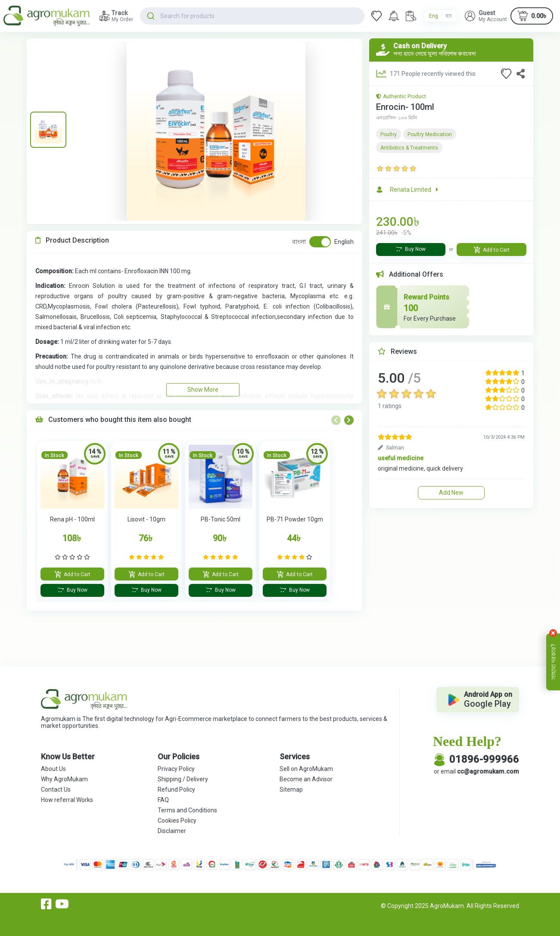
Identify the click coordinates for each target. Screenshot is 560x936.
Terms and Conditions (187, 810)
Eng (434, 16)
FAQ (163, 800)
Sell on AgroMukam (306, 769)
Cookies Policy (177, 821)
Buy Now (72, 590)
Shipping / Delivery (183, 779)
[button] (486, 16)
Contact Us (56, 789)
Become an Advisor (306, 779)
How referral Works (67, 800)
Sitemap (291, 789)
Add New (451, 493)
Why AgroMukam (64, 779)
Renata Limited (414, 190)
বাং (449, 16)
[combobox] (252, 16)
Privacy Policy (176, 769)
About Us (53, 769)
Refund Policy (176, 789)
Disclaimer (172, 831)
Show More (203, 390)
